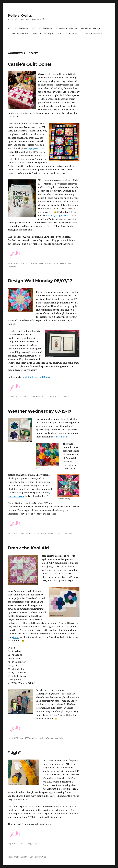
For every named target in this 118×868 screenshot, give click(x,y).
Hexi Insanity (34, 533)
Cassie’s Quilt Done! (30, 64)
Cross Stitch (49, 263)
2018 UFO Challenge (42, 28)
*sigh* (14, 753)
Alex (22, 738)
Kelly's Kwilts (20, 15)
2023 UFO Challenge (42, 34)
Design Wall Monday (40, 396)
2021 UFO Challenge (90, 28)
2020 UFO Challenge (66, 28)
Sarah (16, 637)
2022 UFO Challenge (18, 34)
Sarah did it (62, 437)
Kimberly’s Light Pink (57, 216)
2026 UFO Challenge (91, 34)
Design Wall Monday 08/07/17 (40, 281)
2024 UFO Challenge (67, 34)
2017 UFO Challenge (18, 28)
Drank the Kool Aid (28, 548)
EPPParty (62, 263)
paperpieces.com (36, 148)
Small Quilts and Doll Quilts (36, 377)
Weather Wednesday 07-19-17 (40, 411)
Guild (69, 263)
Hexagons (12, 266)
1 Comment (64, 396)
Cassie (41, 263)
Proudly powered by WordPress (33, 857)
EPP (56, 263)
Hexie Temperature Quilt (50, 533)
